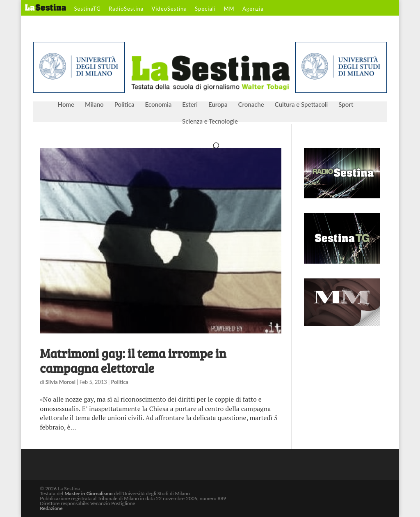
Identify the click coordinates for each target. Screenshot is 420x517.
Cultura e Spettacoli (301, 105)
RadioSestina (126, 9)
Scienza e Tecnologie (210, 122)
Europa (218, 105)
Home (66, 105)
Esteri (190, 105)
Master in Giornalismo (88, 493)
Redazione (51, 508)
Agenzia (253, 9)
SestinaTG (88, 9)
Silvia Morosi (60, 382)
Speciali (205, 9)
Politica (124, 105)
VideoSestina (169, 9)
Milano (94, 105)
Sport (346, 105)
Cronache (251, 105)
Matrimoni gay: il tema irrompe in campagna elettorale (133, 361)
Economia (159, 105)
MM (229, 9)
